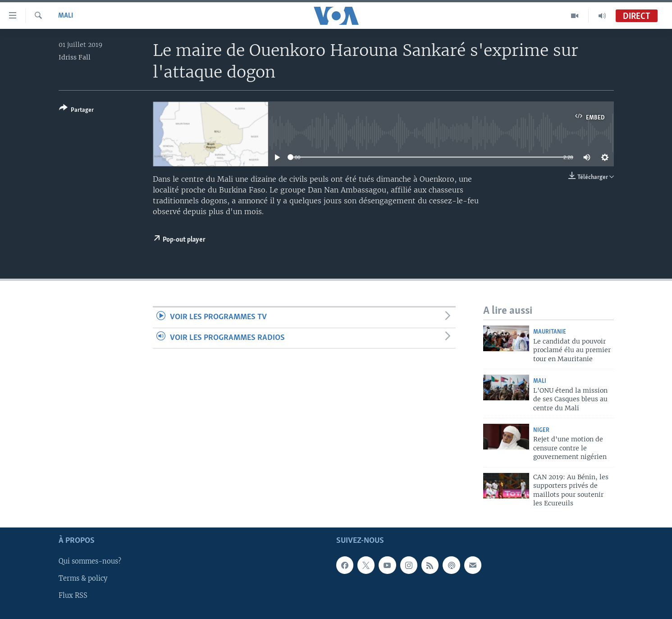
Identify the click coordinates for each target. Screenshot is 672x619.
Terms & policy (83, 579)
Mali (66, 16)
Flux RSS (73, 596)
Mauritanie (550, 332)
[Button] (76, 111)
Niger (541, 430)
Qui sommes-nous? (90, 562)
